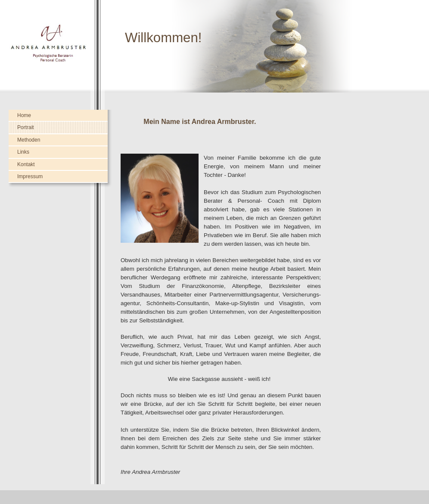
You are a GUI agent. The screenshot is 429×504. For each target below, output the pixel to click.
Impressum (30, 176)
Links (23, 152)
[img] (214, 46)
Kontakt (26, 164)
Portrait (26, 127)
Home (24, 115)
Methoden (29, 140)
